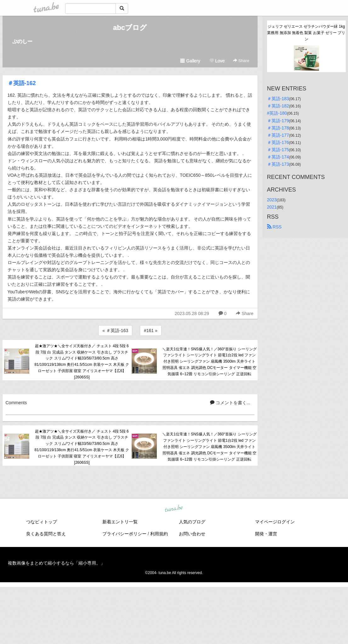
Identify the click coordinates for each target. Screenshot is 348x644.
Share (241, 61)
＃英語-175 (278, 150)
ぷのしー (22, 41)
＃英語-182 (278, 106)
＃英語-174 (278, 157)
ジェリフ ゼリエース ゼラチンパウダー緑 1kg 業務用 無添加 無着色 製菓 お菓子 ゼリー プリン (306, 33)
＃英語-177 (278, 135)
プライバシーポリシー (124, 534)
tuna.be (174, 509)
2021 (272, 207)
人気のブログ (192, 522)
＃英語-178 (278, 128)
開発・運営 (266, 534)
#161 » (151, 331)
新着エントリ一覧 (120, 522)
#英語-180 (277, 113)
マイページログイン (275, 522)
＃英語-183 (278, 99)
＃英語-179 (278, 121)
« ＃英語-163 (115, 331)
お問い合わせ (192, 534)
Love (217, 61)
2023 (272, 200)
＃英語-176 (278, 142)
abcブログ (130, 28)
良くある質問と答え (46, 534)
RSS (274, 227)
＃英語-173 (278, 164)
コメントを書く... (230, 403)
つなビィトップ (42, 522)
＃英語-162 (22, 83)
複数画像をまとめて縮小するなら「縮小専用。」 (56, 563)
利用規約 (159, 534)
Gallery (190, 61)
